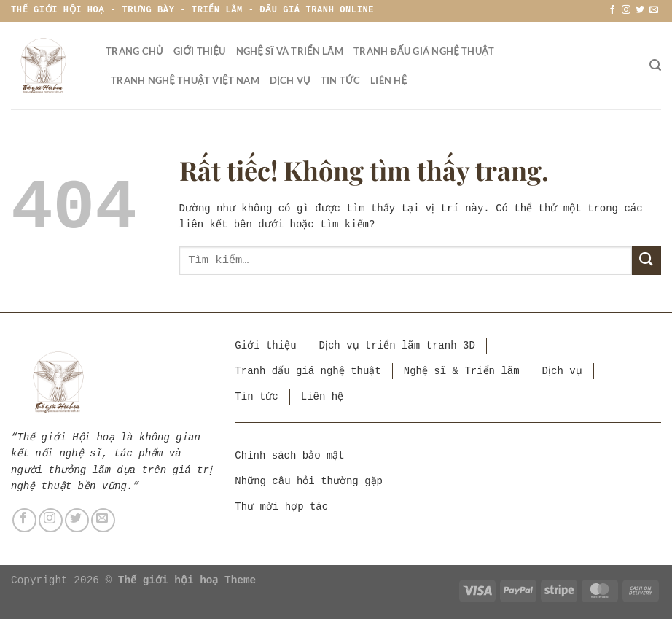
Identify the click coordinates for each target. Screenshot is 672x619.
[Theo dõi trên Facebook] (612, 10)
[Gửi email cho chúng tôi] (654, 10)
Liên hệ (388, 80)
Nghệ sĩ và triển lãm (290, 51)
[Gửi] (646, 261)
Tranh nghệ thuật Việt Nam (185, 80)
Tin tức (341, 80)
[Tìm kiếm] (655, 65)
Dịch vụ (290, 80)
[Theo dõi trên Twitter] (640, 10)
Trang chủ (134, 51)
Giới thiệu (200, 51)
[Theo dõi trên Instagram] (626, 10)
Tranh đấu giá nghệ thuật (424, 51)
